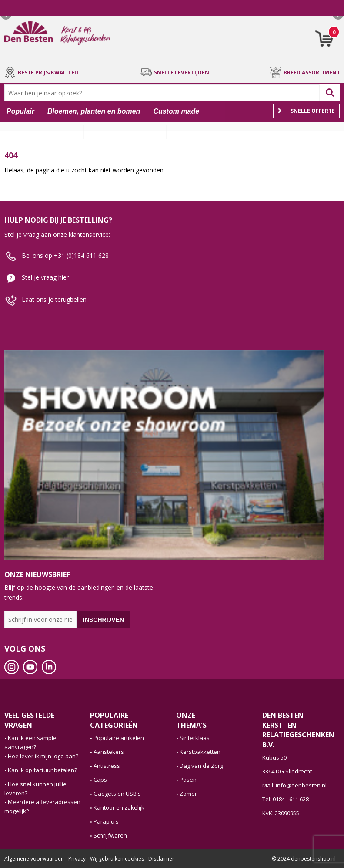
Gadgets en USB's (117, 794)
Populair (20, 111)
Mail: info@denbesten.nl (294, 785)
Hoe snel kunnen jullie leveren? (35, 789)
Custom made (176, 111)
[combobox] (164, 93)
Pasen (188, 780)
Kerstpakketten (200, 752)
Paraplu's (106, 821)
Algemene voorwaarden (34, 859)
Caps (100, 780)
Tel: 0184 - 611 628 (286, 799)
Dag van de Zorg (201, 766)
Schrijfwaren (110, 835)
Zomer (188, 794)
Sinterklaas (195, 738)
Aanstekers (109, 752)
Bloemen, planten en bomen (94, 111)
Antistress (107, 766)
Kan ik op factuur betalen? (42, 770)
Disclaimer (161, 859)
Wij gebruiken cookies (117, 859)
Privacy (77, 859)
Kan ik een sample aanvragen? (30, 742)
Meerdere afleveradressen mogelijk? (42, 806)
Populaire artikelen (119, 738)
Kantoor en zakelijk (119, 807)
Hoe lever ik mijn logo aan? (43, 756)
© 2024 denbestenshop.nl (304, 859)
